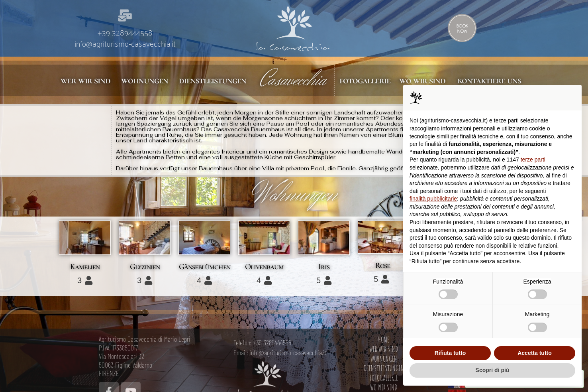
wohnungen (144, 80)
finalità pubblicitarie (433, 199)
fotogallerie (366, 80)
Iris (324, 268)
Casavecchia (293, 80)
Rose (383, 266)
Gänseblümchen (205, 268)
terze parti (533, 160)
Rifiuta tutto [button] (450, 353)
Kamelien (85, 268)
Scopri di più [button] (493, 370)
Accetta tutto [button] (535, 353)
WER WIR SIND (384, 384)
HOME (384, 375)
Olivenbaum (264, 268)
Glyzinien (145, 268)
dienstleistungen (211, 80)
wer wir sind (85, 80)
